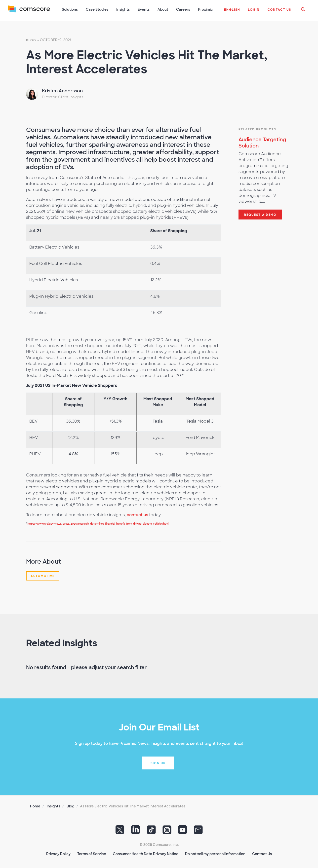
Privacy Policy (58, 853)
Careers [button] (183, 9)
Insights (53, 806)
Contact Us (262, 853)
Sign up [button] (158, 763)
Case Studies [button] (97, 9)
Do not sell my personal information (215, 853)
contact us (137, 514)
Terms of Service (92, 853)
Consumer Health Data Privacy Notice (146, 853)
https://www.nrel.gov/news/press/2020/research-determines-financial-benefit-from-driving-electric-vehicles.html (98, 523)
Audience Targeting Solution (262, 142)
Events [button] (144, 9)
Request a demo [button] (260, 214)
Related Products (257, 129)
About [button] (163, 9)
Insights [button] (123, 9)
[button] (232, 12)
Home (35, 806)
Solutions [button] (70, 9)
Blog (31, 40)
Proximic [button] (206, 9)
